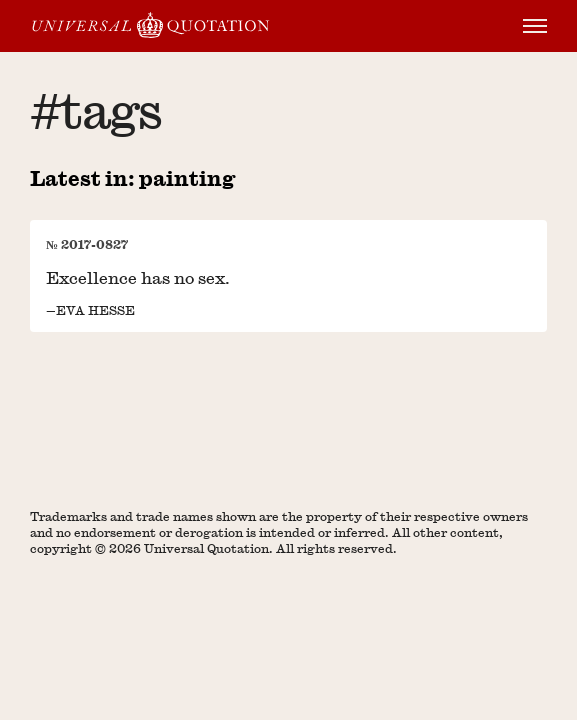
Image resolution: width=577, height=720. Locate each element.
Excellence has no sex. (138, 277)
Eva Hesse (95, 310)
